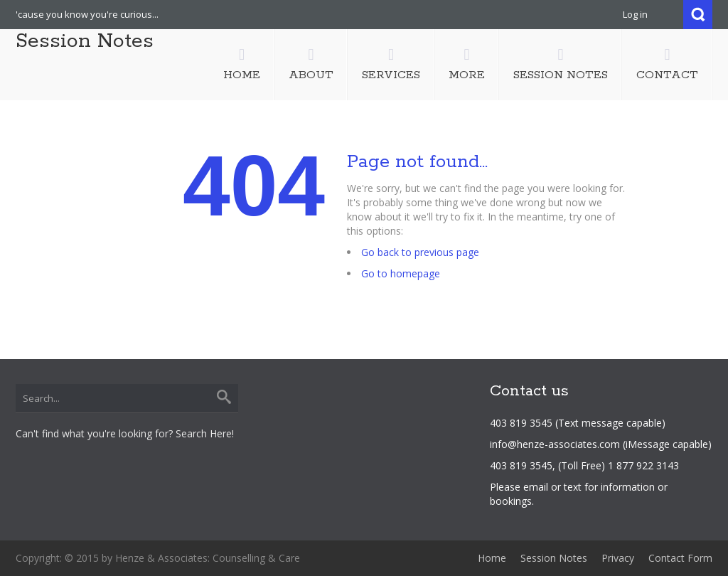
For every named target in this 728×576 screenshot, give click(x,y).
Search (698, 15)
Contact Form (680, 558)
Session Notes (85, 41)
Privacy (618, 558)
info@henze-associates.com (555, 444)
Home (492, 558)
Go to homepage (401, 273)
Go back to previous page (420, 252)
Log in (635, 14)
